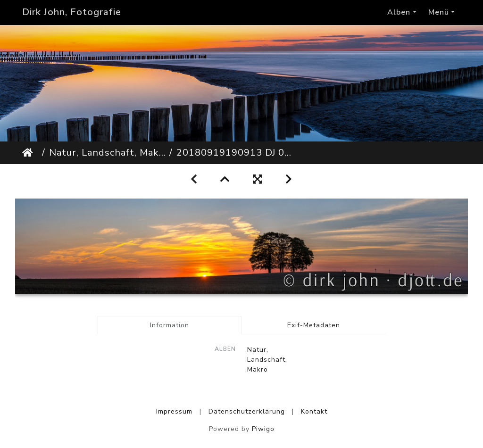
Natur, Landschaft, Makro (107, 153)
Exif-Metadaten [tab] (314, 325)
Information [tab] (170, 325)
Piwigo (263, 429)
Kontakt (314, 411)
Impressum (174, 411)
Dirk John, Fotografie (72, 12)
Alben (399, 12)
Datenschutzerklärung (247, 411)
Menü (439, 12)
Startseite (30, 153)
